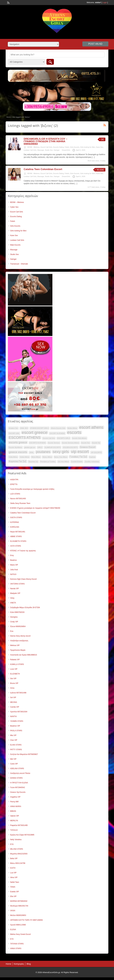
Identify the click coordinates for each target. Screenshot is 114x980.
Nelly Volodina (16, 840)
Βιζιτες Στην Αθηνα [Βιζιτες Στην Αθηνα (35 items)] (61, 457)
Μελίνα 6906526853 (18, 915)
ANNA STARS (16, 948)
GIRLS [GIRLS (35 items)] (40, 447)
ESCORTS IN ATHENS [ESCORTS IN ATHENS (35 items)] (38, 443)
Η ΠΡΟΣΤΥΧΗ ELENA (19, 783)
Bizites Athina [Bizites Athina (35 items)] (72, 428)
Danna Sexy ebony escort (20, 636)
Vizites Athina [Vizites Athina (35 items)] (24, 457)
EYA (12, 939)
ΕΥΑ (12, 844)
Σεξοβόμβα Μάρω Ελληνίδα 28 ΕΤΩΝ (25, 608)
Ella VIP (13, 896)
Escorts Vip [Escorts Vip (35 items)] (96, 443)
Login (105, 3)
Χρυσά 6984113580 (18, 925)
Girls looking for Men (88, 147)
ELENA (13, 930)
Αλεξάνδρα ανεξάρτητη (19, 641)
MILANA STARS (16, 849)
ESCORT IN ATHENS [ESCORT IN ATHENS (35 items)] (57, 433)
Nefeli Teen (15, 882)
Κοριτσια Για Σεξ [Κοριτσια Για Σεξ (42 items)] (17, 461)
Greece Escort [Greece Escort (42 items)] (88, 447)
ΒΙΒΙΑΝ (13, 811)
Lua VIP (13, 873)
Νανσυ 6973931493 (18, 499)
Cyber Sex (14, 207)
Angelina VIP (15, 797)
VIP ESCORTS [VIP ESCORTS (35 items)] (96, 452)
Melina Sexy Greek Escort (20, 934)
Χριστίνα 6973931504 (19, 712)
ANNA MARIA (16, 806)
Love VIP (14, 669)
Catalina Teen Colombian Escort (43, 169)
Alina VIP (14, 877)
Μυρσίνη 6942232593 (19, 854)
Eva (12, 631)
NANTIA (13, 716)
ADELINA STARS (17, 769)
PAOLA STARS (16, 731)
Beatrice (13, 560)
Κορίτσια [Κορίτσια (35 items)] (92, 457)
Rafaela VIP (15, 660)
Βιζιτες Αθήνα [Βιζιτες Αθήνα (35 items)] (47, 457)
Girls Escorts (75, 147)
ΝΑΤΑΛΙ (13, 574)
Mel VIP (13, 759)
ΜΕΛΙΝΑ (14, 702)
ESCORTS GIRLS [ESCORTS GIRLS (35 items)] (64, 438)
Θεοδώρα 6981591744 (19, 906)
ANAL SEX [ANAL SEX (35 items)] (24, 428)
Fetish (67, 147)
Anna (12, 688)
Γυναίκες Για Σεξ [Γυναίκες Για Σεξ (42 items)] (78, 457)
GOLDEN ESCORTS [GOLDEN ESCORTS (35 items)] (70, 447)
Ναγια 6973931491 (18, 532)
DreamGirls (66, 150)
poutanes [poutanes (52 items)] (43, 452)
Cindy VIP (14, 622)
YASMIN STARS (17, 721)
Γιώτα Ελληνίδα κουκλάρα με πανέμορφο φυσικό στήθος (32, 489)
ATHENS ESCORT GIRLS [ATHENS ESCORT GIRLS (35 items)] (39, 428)
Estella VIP (14, 892)
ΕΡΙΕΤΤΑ (14, 484)
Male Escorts (15, 245)
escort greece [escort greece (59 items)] (35, 432)
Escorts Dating (58, 147)
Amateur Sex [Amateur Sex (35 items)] (13, 428)
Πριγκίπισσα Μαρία (18, 650)
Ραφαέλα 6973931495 (19, 825)
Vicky (12, 598)
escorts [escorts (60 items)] (74, 432)
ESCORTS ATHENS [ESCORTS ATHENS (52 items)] (25, 438)
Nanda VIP (14, 589)
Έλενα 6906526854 (18, 626)
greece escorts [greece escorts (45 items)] (18, 452)
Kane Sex (100, 147)
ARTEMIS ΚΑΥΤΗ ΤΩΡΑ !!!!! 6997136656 (26, 920)
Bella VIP (14, 858)
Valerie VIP (14, 816)
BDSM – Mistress (17, 202)
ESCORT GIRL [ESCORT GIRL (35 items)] (14, 433)
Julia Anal (14, 570)
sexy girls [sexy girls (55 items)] (61, 452)
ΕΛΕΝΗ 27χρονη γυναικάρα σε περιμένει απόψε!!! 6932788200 (35, 508)
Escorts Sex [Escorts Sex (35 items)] (86, 443)
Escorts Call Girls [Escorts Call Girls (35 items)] (49, 438)
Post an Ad (95, 44)
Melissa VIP (15, 645)
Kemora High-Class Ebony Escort (23, 579)
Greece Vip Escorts (18, 792)
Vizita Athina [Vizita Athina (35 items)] (13, 457)
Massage (41, 150)
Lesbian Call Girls (30, 150)
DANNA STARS (16, 778)
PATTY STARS (16, 750)
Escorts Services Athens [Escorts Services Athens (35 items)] (71, 443)
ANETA (13, 603)
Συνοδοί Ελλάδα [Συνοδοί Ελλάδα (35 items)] (77, 462)
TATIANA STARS (17, 944)
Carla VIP (14, 764)
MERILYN (14, 821)
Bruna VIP (14, 683)
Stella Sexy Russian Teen (20, 503)
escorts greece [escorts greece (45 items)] (18, 442)
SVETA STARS (16, 518)
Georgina (14, 617)
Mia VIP (13, 735)
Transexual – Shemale (19, 264)
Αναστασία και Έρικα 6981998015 (24, 655)
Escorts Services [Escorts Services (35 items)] (54, 443)
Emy (12, 555)
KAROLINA (15, 527)
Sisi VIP (13, 679)
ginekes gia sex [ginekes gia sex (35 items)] (30, 447)
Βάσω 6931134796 (18, 863)
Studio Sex (49, 150)
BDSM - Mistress (33, 147)
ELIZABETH (15, 674)
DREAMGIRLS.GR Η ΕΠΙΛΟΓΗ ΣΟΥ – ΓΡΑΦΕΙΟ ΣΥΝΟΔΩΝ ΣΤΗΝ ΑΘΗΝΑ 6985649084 (45, 141)
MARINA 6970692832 (19, 901)
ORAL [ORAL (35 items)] (32, 452)
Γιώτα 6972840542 (18, 787)
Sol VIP (13, 697)
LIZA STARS (15, 494)
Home (9, 117)
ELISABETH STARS (18, 541)
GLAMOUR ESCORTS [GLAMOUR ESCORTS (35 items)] (53, 447)
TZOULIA (14, 830)
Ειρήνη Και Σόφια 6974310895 (22, 835)
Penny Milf (14, 802)
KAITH (13, 868)
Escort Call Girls (46, 147)
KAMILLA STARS (17, 664)
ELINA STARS (16, 745)
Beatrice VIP (15, 726)
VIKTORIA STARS (17, 584)
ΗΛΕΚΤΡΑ (14, 480)
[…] (93, 157)
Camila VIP (15, 707)
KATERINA (14, 522)
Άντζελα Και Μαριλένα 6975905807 (24, 754)
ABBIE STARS (16, 536)
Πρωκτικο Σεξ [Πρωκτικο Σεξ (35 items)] (33, 462)
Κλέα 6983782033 (17, 612)
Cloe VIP (14, 740)
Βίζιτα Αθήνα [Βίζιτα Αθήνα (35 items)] (36, 457)
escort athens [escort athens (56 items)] (91, 427)
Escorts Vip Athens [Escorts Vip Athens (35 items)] (15, 447)
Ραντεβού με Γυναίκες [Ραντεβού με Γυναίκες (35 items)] (48, 462)
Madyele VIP (15, 593)
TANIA (13, 887)
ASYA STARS (16, 546)
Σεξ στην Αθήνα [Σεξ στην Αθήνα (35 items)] (63, 462)
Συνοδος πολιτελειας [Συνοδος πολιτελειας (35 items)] (92, 462)
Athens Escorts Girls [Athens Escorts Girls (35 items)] (58, 428)
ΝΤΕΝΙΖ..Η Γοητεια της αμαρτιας (23, 551)
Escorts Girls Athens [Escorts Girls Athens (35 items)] (79, 438)
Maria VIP (14, 565)
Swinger (57, 150)
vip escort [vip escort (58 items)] (80, 452)
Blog (29, 964)
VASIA (13, 911)
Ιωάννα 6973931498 (18, 693)
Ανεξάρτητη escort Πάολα (20, 773)
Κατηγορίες (19, 964)
